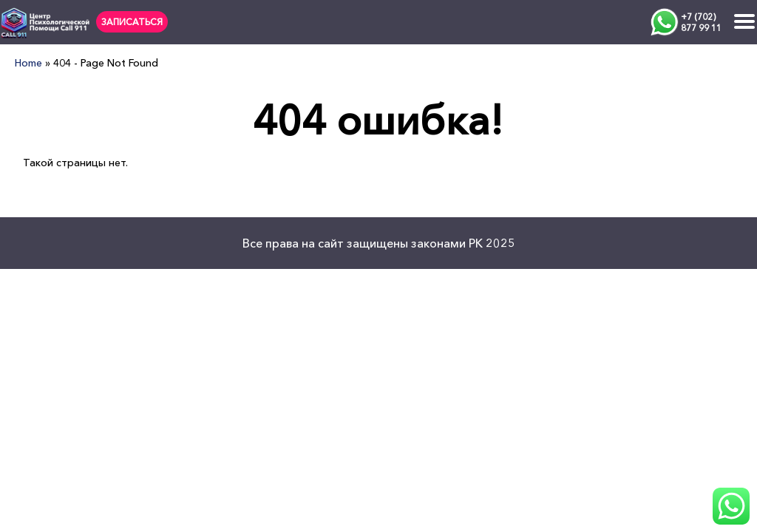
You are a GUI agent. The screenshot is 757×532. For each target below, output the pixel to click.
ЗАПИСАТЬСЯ (132, 22)
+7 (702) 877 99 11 (701, 22)
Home (28, 63)
